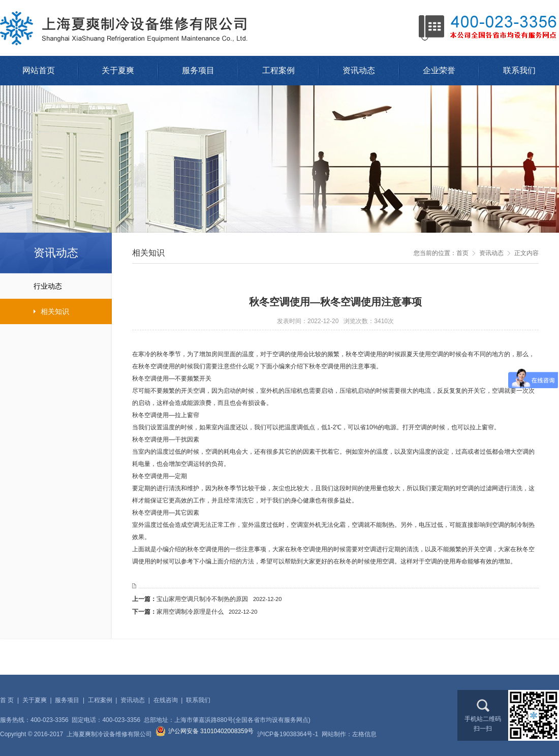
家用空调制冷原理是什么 (207, 612)
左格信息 (364, 734)
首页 (462, 253)
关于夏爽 (118, 70)
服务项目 (198, 70)
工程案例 (278, 70)
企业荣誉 (439, 70)
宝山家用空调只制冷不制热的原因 (219, 599)
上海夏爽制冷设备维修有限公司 (127, 28)
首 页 (7, 700)
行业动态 (31, 286)
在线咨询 (166, 700)
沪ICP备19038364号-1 (288, 734)
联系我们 (519, 70)
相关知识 (35, 311)
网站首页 (39, 70)
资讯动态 (359, 70)
